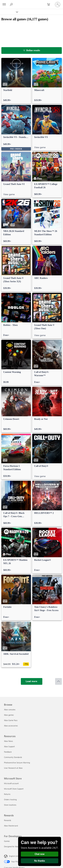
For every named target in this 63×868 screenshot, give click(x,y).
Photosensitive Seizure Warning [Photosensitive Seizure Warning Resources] (17, 763)
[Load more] (32, 681)
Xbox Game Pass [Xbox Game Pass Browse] (11, 720)
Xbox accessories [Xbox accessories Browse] (11, 726)
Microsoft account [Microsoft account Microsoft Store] (11, 783)
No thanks (40, 861)
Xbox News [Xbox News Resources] (8, 741)
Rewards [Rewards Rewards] (8, 820)
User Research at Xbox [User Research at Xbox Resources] (13, 768)
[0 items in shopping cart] (50, 5)
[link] (16, 81)
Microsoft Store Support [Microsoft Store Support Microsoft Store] (14, 789)
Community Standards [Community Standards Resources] (13, 757)
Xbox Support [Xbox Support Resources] (9, 746)
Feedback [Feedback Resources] (8, 752)
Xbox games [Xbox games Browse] (9, 715)
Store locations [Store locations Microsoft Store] (10, 805)
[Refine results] (32, 51)
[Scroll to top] (58, 681)
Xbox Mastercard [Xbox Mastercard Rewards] (11, 826)
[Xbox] (9, 12)
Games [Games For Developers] (7, 841)
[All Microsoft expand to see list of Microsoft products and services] (4, 5)
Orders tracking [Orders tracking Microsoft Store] (10, 799)
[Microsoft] (31, 3)
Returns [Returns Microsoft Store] (7, 794)
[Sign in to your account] (58, 5)
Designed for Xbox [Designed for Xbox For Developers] (11, 846)
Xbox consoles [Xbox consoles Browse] (10, 710)
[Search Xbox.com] (12, 4)
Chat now (40, 854)
